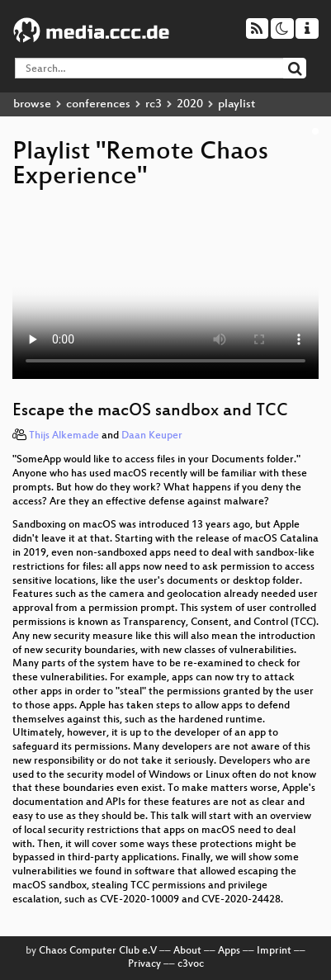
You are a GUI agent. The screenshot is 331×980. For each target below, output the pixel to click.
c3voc (191, 964)
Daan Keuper (152, 436)
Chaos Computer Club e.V (98, 951)
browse (32, 104)
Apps (229, 951)
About (187, 951)
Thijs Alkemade (64, 436)
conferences (98, 104)
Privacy (144, 964)
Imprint (274, 951)
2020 (190, 104)
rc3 (154, 104)
